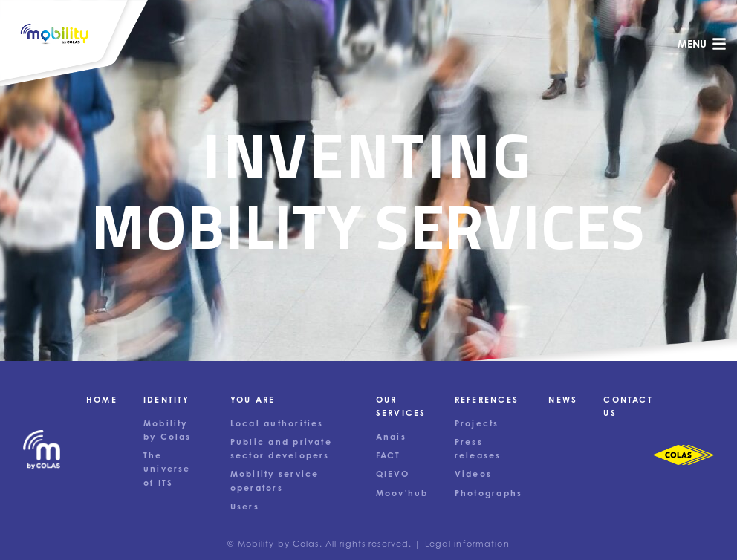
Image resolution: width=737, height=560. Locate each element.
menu (702, 44)
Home (102, 400)
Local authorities (277, 423)
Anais (391, 437)
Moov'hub (402, 493)
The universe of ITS (167, 469)
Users (245, 507)
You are (253, 400)
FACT (389, 455)
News (563, 400)
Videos (473, 474)
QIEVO (393, 474)
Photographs (489, 493)
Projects (477, 423)
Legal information (467, 544)
